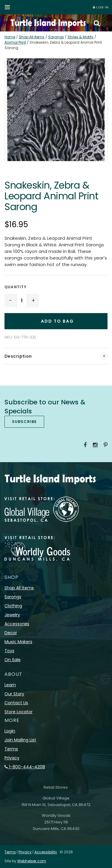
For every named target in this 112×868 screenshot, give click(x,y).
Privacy (12, 758)
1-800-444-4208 (25, 767)
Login (10, 731)
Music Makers (18, 642)
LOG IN (101, 7)
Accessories (17, 624)
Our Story (14, 694)
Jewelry (12, 615)
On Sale (13, 660)
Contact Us (16, 703)
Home (10, 37)
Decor (11, 633)
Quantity (16, 287)
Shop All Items (32, 37)
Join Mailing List (20, 740)
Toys (9, 651)
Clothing (13, 606)
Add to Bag (57, 321)
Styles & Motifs (80, 37)
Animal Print (15, 42)
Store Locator (19, 712)
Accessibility (46, 852)
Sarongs (56, 37)
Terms (11, 749)
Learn (10, 685)
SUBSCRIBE (24, 422)
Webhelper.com (32, 861)
